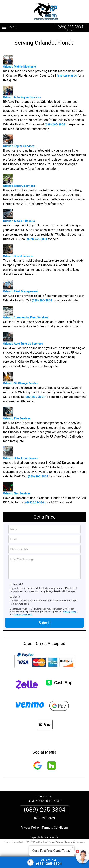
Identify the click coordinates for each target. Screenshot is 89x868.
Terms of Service (72, 842)
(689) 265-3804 (70, 27)
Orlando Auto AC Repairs (19, 216)
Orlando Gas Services (17, 488)
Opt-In (16, 597)
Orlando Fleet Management (20, 286)
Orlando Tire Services (17, 413)
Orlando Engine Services (19, 141)
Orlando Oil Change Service (21, 378)
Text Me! (18, 584)
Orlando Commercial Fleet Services (26, 312)
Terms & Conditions (23, 615)
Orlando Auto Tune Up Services (23, 339)
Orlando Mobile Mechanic (19, 62)
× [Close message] (72, 847)
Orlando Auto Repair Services (22, 92)
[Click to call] (44, 862)
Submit (44, 623)
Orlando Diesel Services (18, 251)
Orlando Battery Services (19, 181)
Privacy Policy (70, 612)
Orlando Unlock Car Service (21, 453)
